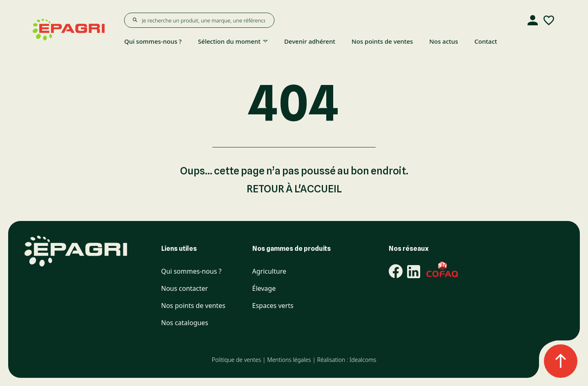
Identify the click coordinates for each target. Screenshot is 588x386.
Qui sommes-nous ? (153, 41)
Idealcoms (363, 360)
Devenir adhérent (310, 41)
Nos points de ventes (382, 41)
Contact (486, 41)
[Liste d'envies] (549, 20)
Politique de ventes (237, 360)
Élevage (264, 289)
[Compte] (532, 20)
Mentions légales (289, 360)
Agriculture (269, 271)
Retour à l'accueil (294, 189)
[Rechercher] (135, 20)
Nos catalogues (185, 323)
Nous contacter (185, 289)
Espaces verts (273, 306)
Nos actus (443, 41)
